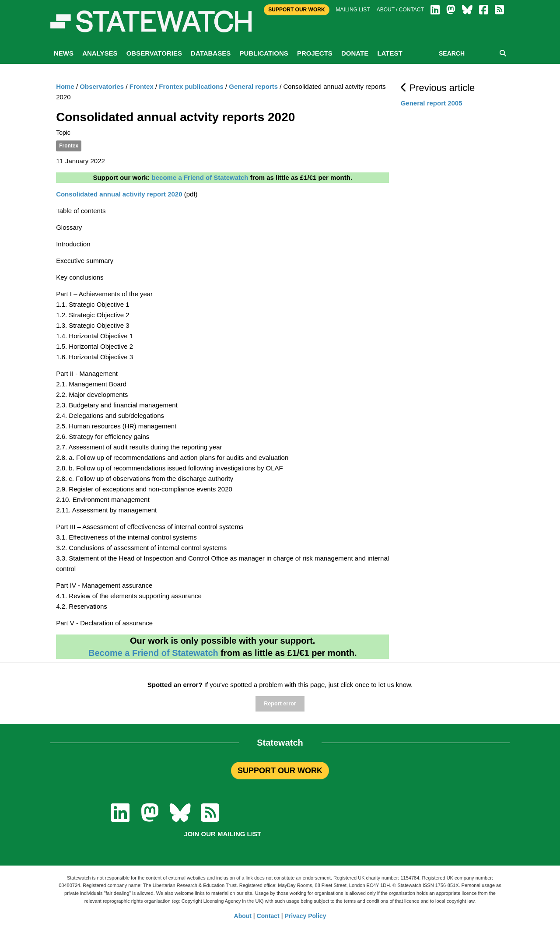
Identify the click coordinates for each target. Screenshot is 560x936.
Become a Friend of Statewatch (153, 653)
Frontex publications (191, 86)
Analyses (100, 53)
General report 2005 (432, 103)
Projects (315, 53)
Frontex (142, 86)
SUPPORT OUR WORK (280, 771)
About (243, 916)
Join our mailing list (222, 834)
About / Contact (400, 10)
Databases (211, 53)
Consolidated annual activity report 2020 (119, 194)
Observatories (154, 53)
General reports (253, 86)
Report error (280, 704)
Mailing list (353, 10)
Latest (390, 53)
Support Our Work (296, 10)
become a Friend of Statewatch (200, 177)
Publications (264, 53)
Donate (355, 53)
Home (65, 86)
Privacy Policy (306, 916)
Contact (268, 916)
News (64, 53)
